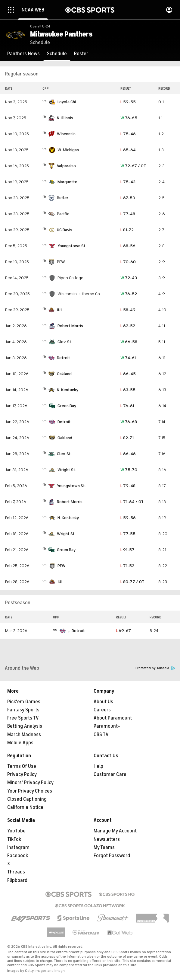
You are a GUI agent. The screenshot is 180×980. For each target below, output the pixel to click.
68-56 (128, 246)
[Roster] (81, 54)
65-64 (128, 150)
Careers (102, 710)
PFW (61, 262)
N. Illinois (65, 118)
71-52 (127, 566)
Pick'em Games (24, 702)
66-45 (128, 374)
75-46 (128, 134)
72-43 (129, 278)
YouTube (16, 831)
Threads (16, 872)
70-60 (128, 262)
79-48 (128, 486)
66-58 (129, 342)
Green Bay (67, 406)
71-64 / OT (132, 502)
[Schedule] (57, 54)
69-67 (123, 631)
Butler (63, 198)
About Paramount (113, 718)
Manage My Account (115, 831)
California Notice (25, 807)
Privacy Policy (22, 774)
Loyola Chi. (67, 102)
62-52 (128, 326)
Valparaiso (66, 166)
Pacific (63, 214)
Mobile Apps (20, 743)
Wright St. (67, 470)
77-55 (128, 534)
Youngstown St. (72, 246)
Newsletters (107, 839)
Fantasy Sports (23, 710)
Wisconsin (66, 134)
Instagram (18, 848)
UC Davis (65, 230)
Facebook (18, 856)
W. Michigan (68, 150)
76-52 (129, 294)
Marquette (67, 182)
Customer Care (110, 774)
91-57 (127, 550)
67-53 (128, 198)
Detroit (64, 358)
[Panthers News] (23, 54)
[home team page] (52, 102)
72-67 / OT (133, 166)
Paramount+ (107, 726)
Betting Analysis (25, 726)
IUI (59, 310)
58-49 (128, 310)
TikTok (14, 839)
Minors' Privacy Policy (30, 783)
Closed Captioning (27, 799)
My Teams (104, 848)
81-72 (127, 230)
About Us (103, 702)
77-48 (128, 214)
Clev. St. (65, 342)
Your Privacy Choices (30, 791)
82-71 (127, 438)
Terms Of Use (22, 766)
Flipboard (17, 880)
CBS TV (101, 735)
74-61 (128, 358)
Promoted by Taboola (155, 668)
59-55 (128, 102)
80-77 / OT (132, 582)
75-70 (129, 470)
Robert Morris (70, 326)
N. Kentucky (68, 390)
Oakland (64, 374)
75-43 (128, 182)
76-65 (129, 118)
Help (98, 766)
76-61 (127, 406)
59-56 (128, 518)
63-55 (128, 390)
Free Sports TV (23, 718)
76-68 (129, 422)
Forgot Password (112, 856)
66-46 (128, 454)
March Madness (24, 735)
